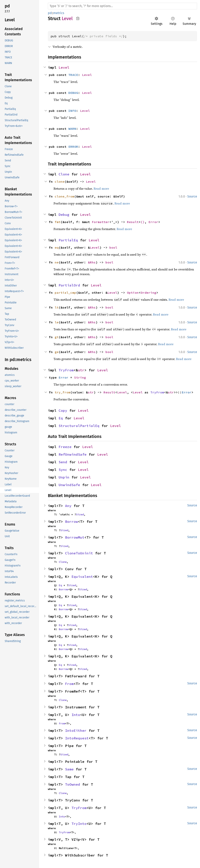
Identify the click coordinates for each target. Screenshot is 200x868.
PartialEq (68, 240)
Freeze (65, 447)
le (57, 322)
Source (192, 196)
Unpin (64, 477)
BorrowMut (75, 537)
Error (153, 222)
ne (57, 262)
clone (60, 181)
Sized (80, 514)
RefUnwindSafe (73, 454)
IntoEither (76, 731)
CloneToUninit (79, 553)
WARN (72, 129)
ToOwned (73, 784)
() (143, 222)
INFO (72, 111)
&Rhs (92, 262)
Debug (64, 215)
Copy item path (78, 18)
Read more (101, 189)
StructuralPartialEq (79, 426)
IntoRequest (77, 738)
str (81, 370)
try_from (62, 392)
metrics (59, 13)
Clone (64, 174)
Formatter (101, 222)
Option (133, 293)
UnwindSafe (69, 485)
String (80, 377)
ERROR (73, 147)
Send (63, 462)
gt (57, 337)
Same (69, 769)
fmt (58, 222)
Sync (63, 470)
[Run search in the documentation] (122, 6)
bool (113, 247)
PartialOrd (69, 285)
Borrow (71, 522)
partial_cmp (65, 293)
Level (64, 67)
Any (68, 506)
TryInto (79, 824)
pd (50, 13)
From (69, 684)
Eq (61, 418)
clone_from (64, 196)
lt (57, 307)
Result (133, 222)
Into (76, 715)
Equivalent (82, 577)
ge (57, 352)
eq (57, 247)
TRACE (73, 75)
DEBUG (73, 93)
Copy (63, 410)
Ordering (148, 293)
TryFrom (66, 370)
